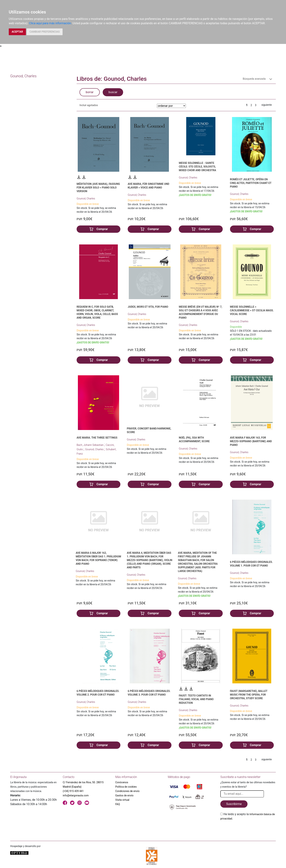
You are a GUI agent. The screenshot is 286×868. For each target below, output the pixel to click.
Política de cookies (126, 787)
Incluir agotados (89, 105)
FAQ (118, 804)
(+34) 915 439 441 (73, 791)
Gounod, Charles (86, 198)
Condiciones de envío (127, 791)
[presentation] (248, 829)
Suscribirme (234, 804)
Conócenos (122, 782)
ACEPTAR (17, 32)
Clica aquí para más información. (50, 23)
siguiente (267, 105)
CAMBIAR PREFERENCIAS (45, 32)
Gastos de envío (124, 795)
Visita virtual (122, 800)
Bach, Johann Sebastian (90, 445)
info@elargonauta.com (76, 795)
